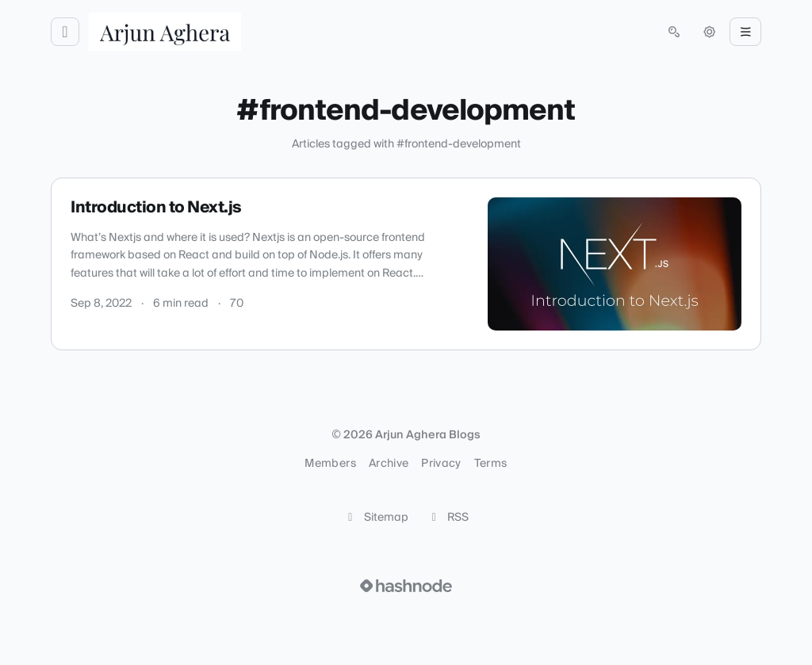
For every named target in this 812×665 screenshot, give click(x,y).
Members (330, 464)
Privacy (441, 464)
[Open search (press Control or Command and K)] (674, 32)
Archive (389, 464)
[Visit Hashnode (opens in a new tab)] (406, 586)
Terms (491, 464)
